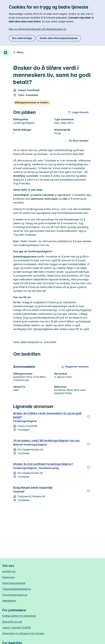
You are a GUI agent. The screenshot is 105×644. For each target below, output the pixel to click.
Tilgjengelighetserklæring (17, 589)
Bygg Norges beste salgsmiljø (33, 487)
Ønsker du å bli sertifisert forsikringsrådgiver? (43, 464)
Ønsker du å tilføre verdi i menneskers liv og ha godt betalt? (47, 415)
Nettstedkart (9, 601)
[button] (75, 367)
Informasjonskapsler (14, 583)
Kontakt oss (9, 571)
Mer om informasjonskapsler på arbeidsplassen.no (38, 29)
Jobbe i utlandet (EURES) (17, 628)
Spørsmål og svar (12, 622)
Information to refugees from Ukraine (23, 633)
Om (15, 595)
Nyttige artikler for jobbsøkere (19, 616)
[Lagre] (89, 417)
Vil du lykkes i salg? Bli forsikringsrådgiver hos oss (46, 441)
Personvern (9, 577)
